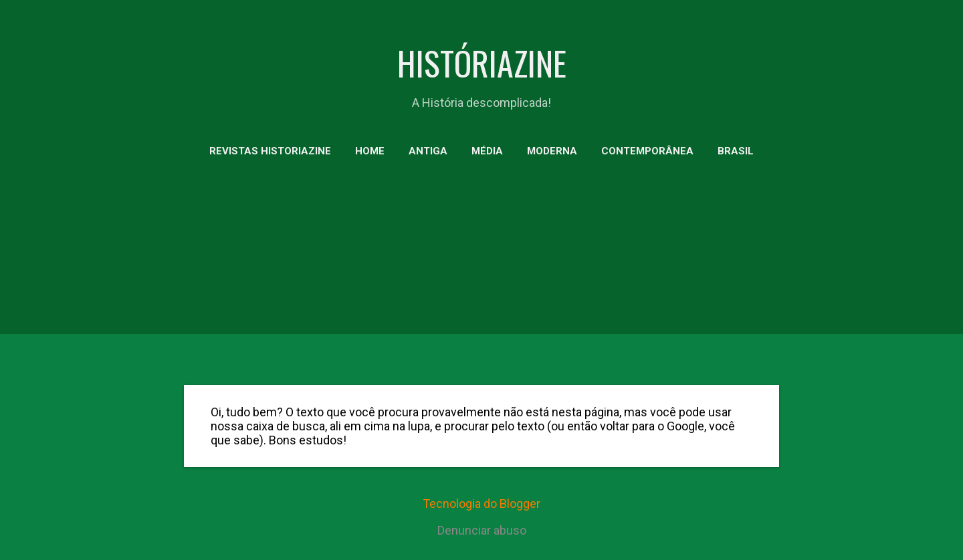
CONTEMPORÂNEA (647, 151)
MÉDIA (487, 151)
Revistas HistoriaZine (270, 151)
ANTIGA (428, 151)
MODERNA (552, 151)
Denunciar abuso (482, 530)
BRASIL (736, 151)
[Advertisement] (481, 274)
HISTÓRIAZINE (482, 62)
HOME (370, 151)
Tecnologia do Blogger (481, 504)
